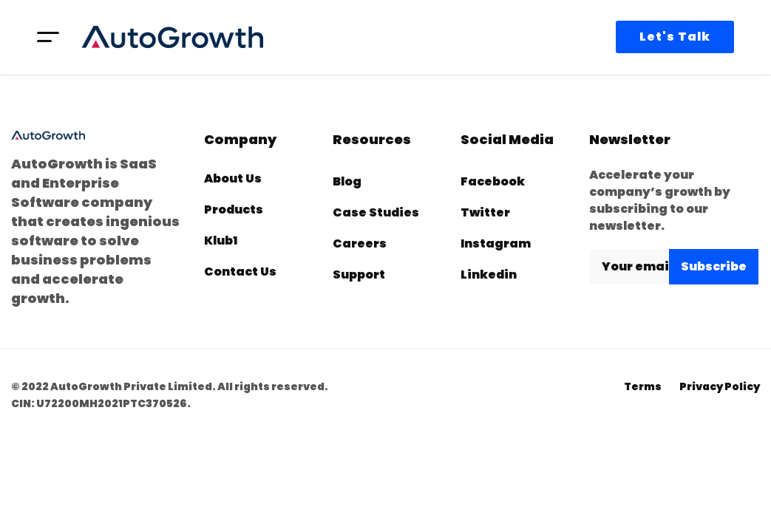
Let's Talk (675, 37)
